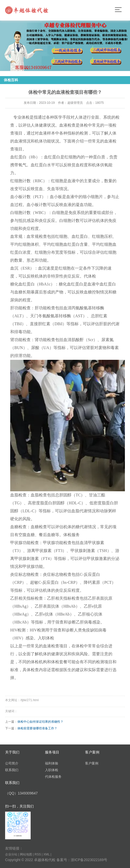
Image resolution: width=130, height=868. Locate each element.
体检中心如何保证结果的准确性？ (40, 722)
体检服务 (72, 535)
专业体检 (21, 117)
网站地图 (26, 854)
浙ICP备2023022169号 (89, 860)
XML (46, 854)
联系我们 (12, 770)
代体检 (90, 276)
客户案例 (92, 763)
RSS (38, 854)
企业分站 (11, 854)
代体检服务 (53, 777)
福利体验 (52, 763)
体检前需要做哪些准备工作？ (37, 728)
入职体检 (46, 638)
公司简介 (12, 763)
